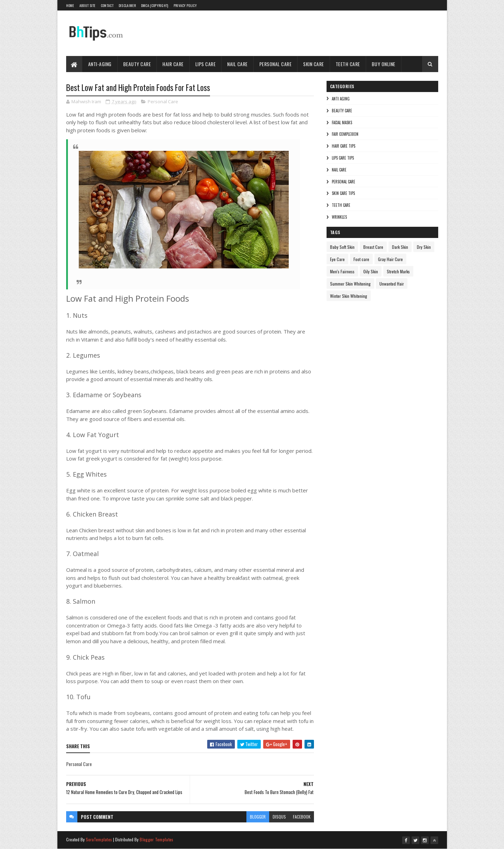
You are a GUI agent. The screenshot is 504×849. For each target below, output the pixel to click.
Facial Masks (342, 122)
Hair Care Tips (344, 146)
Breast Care (373, 247)
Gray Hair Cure (390, 259)
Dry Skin (424, 247)
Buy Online (384, 64)
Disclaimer (127, 5)
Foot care (361, 259)
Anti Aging (341, 99)
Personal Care (276, 64)
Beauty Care (137, 64)
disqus (279, 817)
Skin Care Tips (343, 193)
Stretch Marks (398, 271)
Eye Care (337, 259)
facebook (302, 817)
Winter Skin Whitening (349, 296)
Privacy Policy (185, 5)
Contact (107, 5)
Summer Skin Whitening (350, 284)
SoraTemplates (99, 839)
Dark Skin (400, 247)
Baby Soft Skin (342, 247)
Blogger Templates (156, 839)
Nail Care (237, 64)
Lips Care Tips (343, 158)
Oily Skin (371, 271)
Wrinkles (339, 217)
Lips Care (206, 64)
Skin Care (314, 64)
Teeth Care (348, 64)
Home (70, 5)
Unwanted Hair (392, 284)
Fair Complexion (345, 134)
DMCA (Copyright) (155, 5)
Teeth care (341, 205)
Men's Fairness (342, 271)
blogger (258, 817)
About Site (87, 5)
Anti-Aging (100, 64)
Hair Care (173, 64)
